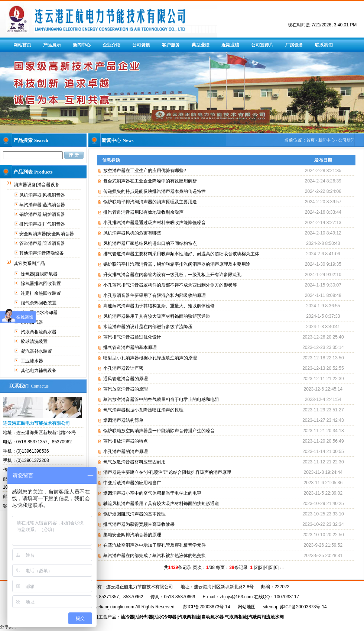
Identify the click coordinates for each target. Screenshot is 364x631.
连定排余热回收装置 (41, 293)
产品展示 (52, 45)
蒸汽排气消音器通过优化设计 (132, 337)
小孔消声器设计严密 (123, 368)
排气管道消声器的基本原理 (130, 347)
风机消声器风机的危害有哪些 (132, 233)
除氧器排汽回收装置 (41, 284)
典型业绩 (201, 45)
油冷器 (127, 617)
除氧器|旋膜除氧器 (40, 274)
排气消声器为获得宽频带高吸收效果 (139, 524)
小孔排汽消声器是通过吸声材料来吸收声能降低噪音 (155, 223)
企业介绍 (111, 45)
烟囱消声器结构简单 (123, 420)
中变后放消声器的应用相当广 (132, 483)
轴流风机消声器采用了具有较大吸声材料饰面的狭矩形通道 (161, 504)
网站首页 (22, 45)
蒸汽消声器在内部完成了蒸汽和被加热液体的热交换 (155, 556)
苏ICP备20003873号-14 (207, 607)
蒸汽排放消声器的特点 (126, 441)
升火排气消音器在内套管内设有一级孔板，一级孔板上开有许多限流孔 (172, 275)
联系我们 (324, 45)
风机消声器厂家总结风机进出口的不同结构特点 (150, 243)
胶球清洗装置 (35, 342)
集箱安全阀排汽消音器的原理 (132, 535)
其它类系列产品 (30, 263)
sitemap (271, 607)
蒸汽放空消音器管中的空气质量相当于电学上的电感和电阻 (161, 399)
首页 (311, 140)
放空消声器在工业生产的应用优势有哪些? (145, 171)
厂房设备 (294, 45)
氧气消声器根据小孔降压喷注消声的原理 (143, 410)
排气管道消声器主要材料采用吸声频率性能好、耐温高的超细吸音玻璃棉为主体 (181, 254)
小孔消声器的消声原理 (126, 452)
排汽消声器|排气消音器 (43, 224)
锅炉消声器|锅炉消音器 (43, 214)
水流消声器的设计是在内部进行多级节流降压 (148, 327)
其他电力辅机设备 (39, 370)
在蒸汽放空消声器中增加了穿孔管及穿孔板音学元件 (155, 545)
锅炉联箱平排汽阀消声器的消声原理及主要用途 (150, 202)
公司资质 (141, 45)
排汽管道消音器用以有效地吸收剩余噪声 (143, 212)
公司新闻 (347, 140)
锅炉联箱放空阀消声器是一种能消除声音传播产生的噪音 (159, 431)
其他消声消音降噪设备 (42, 253)
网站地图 (247, 607)
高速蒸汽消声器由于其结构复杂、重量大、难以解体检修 (159, 306)
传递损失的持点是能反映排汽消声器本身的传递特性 (155, 191)
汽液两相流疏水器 (39, 332)
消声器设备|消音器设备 (37, 185)
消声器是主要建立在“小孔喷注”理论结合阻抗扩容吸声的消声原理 (167, 472)
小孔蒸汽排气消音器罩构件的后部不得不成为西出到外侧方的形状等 (170, 285)
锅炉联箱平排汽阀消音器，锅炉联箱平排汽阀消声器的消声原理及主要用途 (177, 264)
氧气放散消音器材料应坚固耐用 (134, 462)
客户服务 (171, 45)
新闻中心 (82, 45)
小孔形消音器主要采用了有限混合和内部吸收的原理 (155, 295)
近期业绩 (230, 45)
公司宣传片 (262, 45)
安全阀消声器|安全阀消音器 (47, 234)
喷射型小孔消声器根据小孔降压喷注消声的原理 (150, 358)
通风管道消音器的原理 (126, 379)
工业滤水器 (32, 361)
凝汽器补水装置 (37, 351)
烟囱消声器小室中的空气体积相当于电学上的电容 (152, 493)
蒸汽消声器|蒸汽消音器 (43, 205)
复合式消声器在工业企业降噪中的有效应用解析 (150, 181)
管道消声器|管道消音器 (43, 243)
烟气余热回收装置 (39, 303)
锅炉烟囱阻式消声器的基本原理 (134, 514)
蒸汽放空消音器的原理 (126, 389)
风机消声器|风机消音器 (43, 195)
